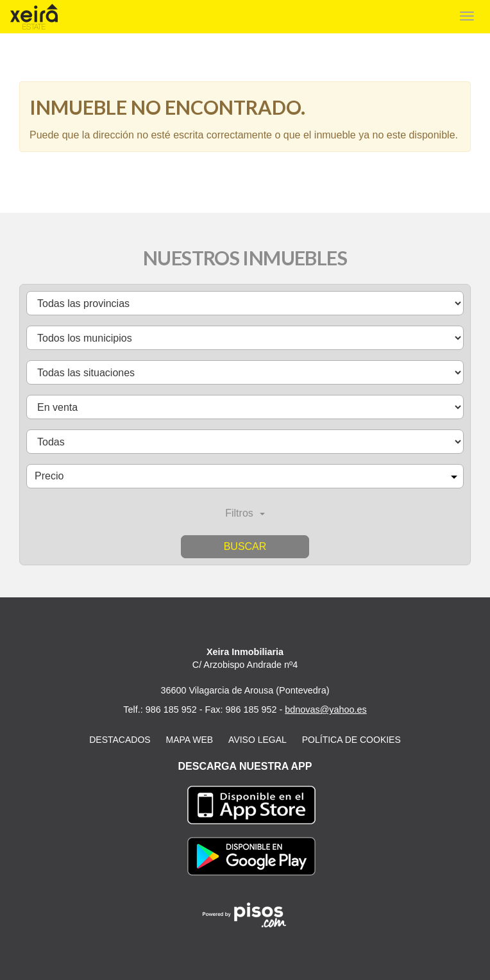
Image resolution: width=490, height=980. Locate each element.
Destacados (120, 740)
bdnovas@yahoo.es (325, 710)
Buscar (245, 546)
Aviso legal (258, 740)
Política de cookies (351, 740)
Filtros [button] (245, 513)
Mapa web (190, 740)
